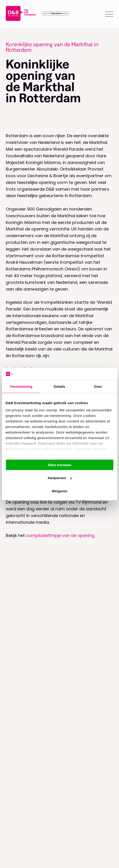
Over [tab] (98, 386)
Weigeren (59, 491)
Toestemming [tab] (21, 386)
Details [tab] (60, 386)
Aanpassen (60, 478)
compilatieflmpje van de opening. (61, 535)
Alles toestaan (60, 465)
